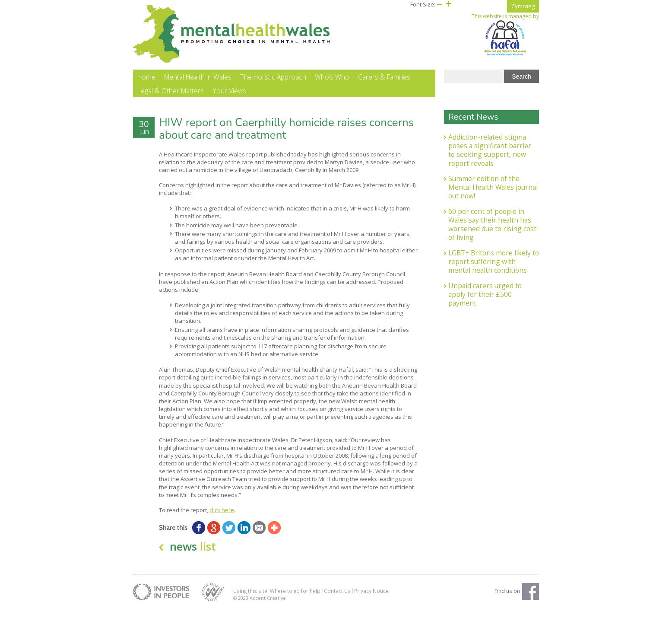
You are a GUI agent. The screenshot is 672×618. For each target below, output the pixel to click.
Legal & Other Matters (171, 99)
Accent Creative (268, 605)
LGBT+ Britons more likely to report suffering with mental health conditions (494, 269)
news (193, 554)
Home (146, 85)
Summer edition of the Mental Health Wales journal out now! (493, 195)
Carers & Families (384, 85)
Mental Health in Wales (198, 85)
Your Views (229, 99)
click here (222, 517)
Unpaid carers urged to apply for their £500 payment (485, 302)
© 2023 (241, 605)
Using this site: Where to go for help (277, 598)
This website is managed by (505, 35)
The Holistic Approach (273, 85)
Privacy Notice (371, 598)
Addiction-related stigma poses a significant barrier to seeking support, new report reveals (490, 158)
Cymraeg (523, 6)
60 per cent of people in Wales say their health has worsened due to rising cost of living (492, 232)
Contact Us (337, 598)
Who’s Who (332, 85)
